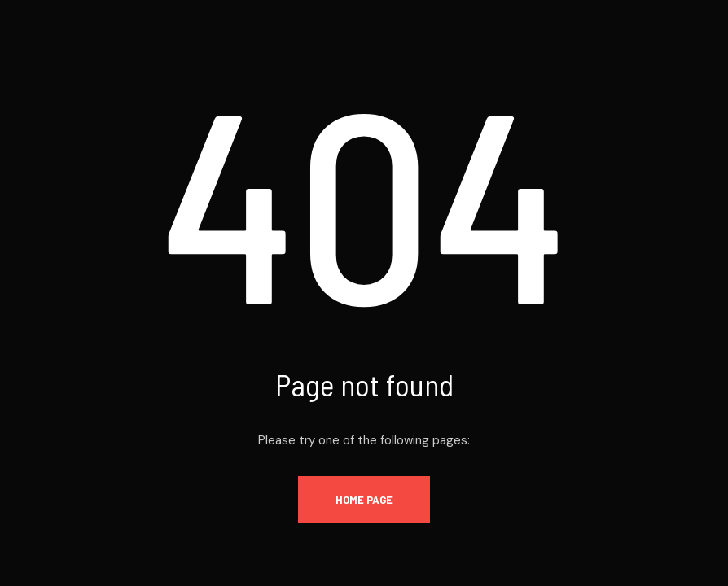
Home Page (364, 500)
